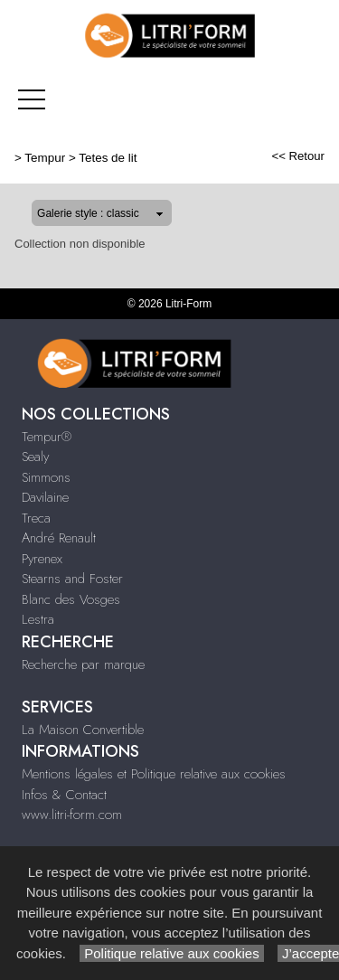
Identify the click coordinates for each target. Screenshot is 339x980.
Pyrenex (42, 559)
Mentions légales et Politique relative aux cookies (154, 774)
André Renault (59, 538)
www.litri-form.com (72, 815)
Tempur (45, 158)
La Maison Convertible (83, 730)
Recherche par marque (83, 664)
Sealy (35, 457)
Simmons (46, 477)
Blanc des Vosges (71, 599)
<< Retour (298, 156)
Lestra (38, 619)
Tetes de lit (108, 158)
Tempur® (47, 437)
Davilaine (45, 497)
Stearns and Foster (72, 579)
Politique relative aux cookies (172, 953)
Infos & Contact (64, 795)
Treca (36, 518)
